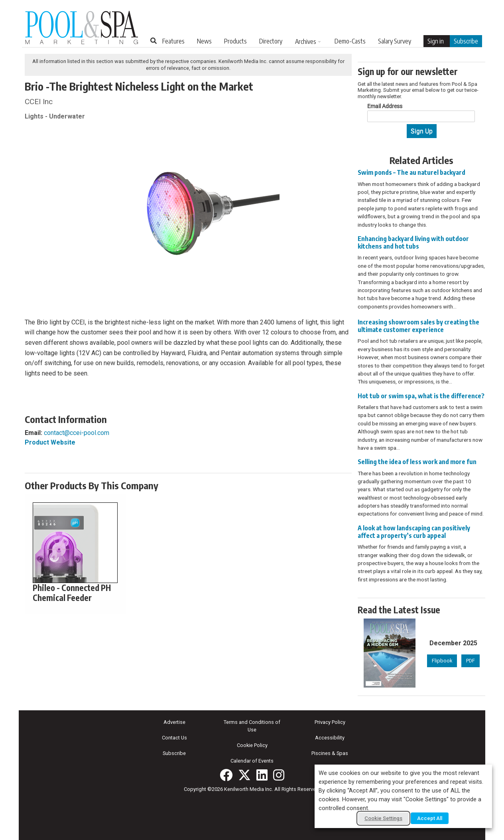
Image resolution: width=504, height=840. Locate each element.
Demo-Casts (350, 41)
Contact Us (174, 738)
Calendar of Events (252, 761)
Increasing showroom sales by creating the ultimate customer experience (418, 326)
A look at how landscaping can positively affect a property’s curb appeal (414, 532)
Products (235, 41)
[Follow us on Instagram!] (279, 775)
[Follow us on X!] (244, 775)
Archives (306, 42)
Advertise (174, 722)
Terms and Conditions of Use (252, 726)
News (204, 41)
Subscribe (466, 41)
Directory (271, 41)
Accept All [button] (430, 818)
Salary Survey (395, 41)
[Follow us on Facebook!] (226, 775)
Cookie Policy (252, 745)
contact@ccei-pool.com (77, 433)
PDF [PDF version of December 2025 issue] (471, 661)
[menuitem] (173, 41)
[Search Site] (154, 41)
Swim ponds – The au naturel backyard (411, 172)
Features (173, 41)
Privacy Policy (330, 722)
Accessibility (330, 738)
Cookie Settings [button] (383, 818)
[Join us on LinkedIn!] (262, 775)
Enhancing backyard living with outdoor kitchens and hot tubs (413, 242)
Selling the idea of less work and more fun (417, 462)
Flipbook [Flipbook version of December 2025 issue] (442, 661)
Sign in (436, 41)
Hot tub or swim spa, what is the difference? (421, 396)
